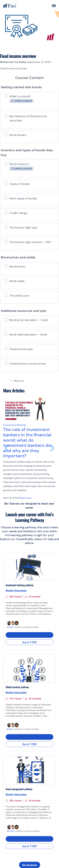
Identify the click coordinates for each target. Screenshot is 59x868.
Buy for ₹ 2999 (30, 642)
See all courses (30, 865)
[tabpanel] (29, 69)
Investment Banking (14, 425)
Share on (19, 381)
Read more (25, 498)
